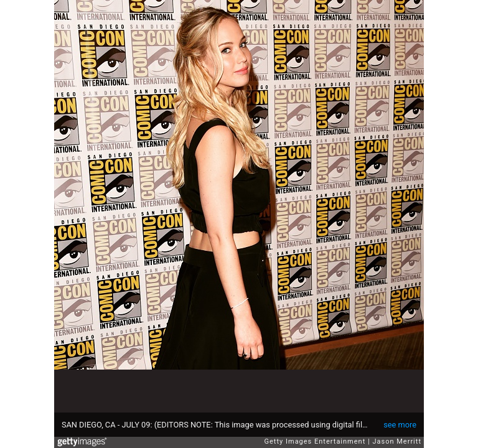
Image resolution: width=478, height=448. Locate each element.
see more (400, 425)
